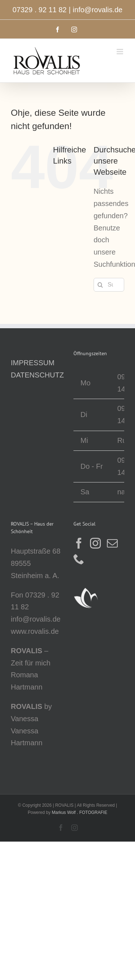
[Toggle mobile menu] (120, 52)
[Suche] (100, 285)
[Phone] (79, 559)
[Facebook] (79, 543)
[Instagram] (95, 543)
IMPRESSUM (33, 363)
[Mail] (112, 543)
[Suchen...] (109, 285)
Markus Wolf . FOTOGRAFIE (80, 812)
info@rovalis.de (98, 10)
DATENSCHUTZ (37, 375)
